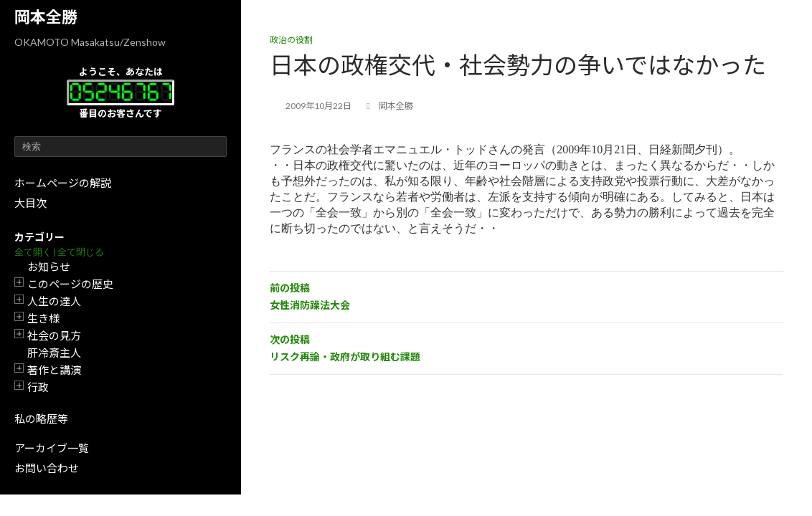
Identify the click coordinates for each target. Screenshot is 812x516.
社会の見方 (54, 335)
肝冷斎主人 (54, 353)
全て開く (33, 252)
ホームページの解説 (63, 183)
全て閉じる (81, 252)
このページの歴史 (70, 284)
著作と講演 (54, 370)
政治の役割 (291, 40)
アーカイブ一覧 (52, 448)
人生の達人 (54, 301)
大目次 (30, 203)
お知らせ (49, 267)
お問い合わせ (47, 468)
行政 (38, 387)
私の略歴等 (41, 419)
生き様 (43, 318)
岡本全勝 (46, 17)
